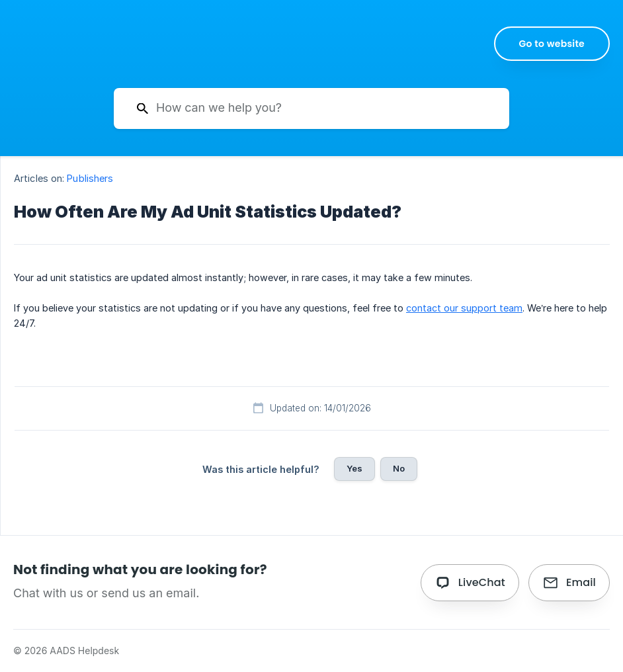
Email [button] (581, 582)
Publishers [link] (90, 178)
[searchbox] (311, 108)
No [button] (399, 468)
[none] (552, 44)
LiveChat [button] (482, 582)
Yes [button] (354, 468)
